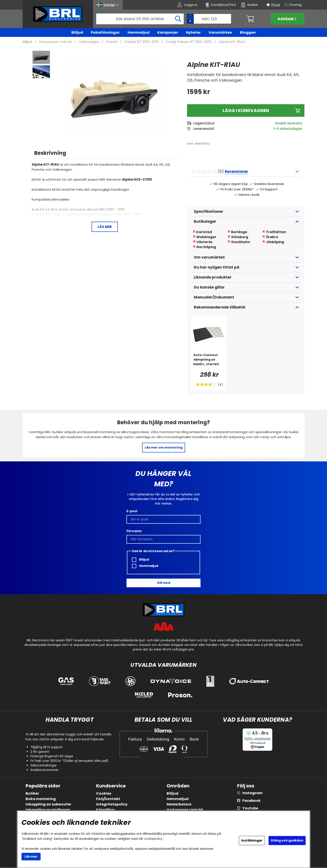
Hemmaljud (139, 32)
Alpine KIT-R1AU (232, 42)
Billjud (77, 32)
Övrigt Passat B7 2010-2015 (189, 42)
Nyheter (193, 32)
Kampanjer (168, 32)
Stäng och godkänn (287, 840)
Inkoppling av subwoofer (48, 804)
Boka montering (41, 799)
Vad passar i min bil (55, 42)
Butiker (32, 794)
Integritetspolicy (112, 804)
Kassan (288, 19)
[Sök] (140, 19)
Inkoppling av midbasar (48, 810)
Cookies (104, 794)
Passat (112, 42)
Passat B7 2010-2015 (142, 42)
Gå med (164, 583)
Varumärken (220, 32)
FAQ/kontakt (108, 799)
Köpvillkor (105, 810)
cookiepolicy (153, 839)
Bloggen (248, 32)
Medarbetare (179, 804)
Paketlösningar (105, 32)
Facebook (251, 801)
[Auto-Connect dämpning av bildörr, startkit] (209, 362)
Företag (295, 5)
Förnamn (134, 531)
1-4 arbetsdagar (288, 129)
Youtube (250, 808)
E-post (132, 511)
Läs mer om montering (164, 448)
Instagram (252, 793)
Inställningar (252, 840)
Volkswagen (89, 42)
